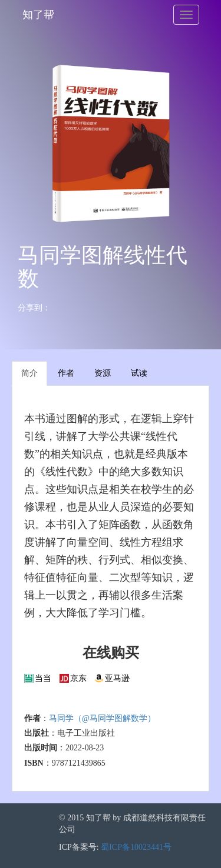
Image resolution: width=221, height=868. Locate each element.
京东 (78, 678)
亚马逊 (117, 678)
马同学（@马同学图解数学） (102, 718)
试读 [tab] (139, 373)
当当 (43, 678)
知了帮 (38, 15)
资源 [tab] (103, 373)
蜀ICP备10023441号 (136, 847)
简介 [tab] (29, 373)
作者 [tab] (66, 373)
